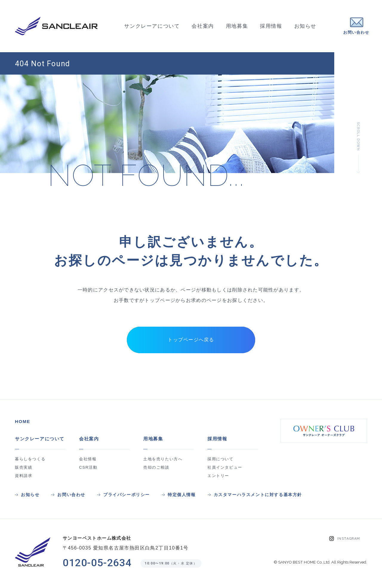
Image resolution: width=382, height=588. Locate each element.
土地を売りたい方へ (163, 459)
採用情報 (217, 439)
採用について (221, 459)
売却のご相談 (156, 467)
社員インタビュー (225, 467)
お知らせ (30, 495)
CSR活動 (88, 467)
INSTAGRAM (349, 539)
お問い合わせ (71, 495)
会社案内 (89, 439)
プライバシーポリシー (127, 495)
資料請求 (24, 476)
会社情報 (88, 459)
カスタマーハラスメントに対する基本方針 (258, 495)
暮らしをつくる (30, 459)
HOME (23, 421)
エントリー (218, 476)
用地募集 (153, 439)
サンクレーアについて (40, 439)
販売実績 (24, 467)
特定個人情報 (182, 495)
